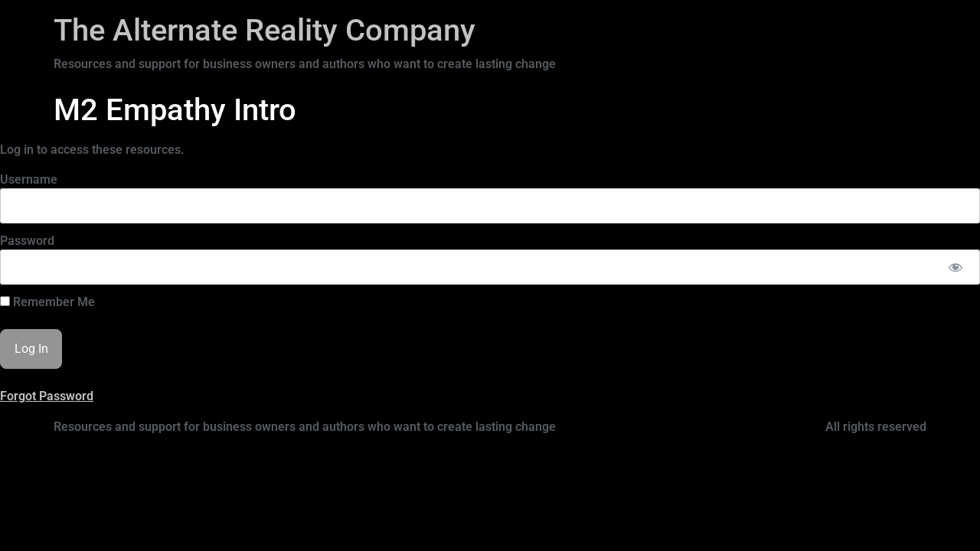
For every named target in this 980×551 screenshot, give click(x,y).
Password (27, 241)
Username (29, 179)
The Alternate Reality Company (265, 30)
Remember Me (47, 302)
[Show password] (955, 267)
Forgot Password (47, 396)
